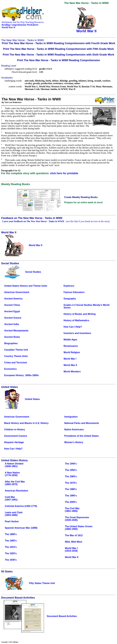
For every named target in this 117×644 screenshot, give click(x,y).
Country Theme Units (16, 356)
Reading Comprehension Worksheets (20, 25)
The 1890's (11, 534)
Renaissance (71, 346)
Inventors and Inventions (77, 333)
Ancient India (11, 324)
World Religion (72, 352)
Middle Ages (70, 340)
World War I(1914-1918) (71, 549)
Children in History (15, 430)
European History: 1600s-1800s (21, 375)
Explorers (69, 286)
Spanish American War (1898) (21, 528)
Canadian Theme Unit (16, 350)
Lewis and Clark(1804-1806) (14, 514)
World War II (70, 365)
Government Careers (16, 436)
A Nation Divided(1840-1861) (14, 465)
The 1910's (11, 547)
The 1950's (71, 470)
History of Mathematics (76, 320)
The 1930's (11, 560)
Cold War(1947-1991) (11, 498)
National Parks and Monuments (82, 423)
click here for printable (64, 173)
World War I (70, 359)
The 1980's (71, 489)
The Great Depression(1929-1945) (77, 519)
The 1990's (71, 496)
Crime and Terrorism (16, 363)
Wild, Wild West (74, 542)
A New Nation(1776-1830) (12, 474)
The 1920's (11, 553)
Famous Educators (74, 292)
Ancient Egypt (12, 311)
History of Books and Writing (80, 314)
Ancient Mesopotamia (16, 331)
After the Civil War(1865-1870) (15, 483)
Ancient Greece (13, 318)
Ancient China (12, 305)
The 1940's (71, 464)
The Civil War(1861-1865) (72, 510)
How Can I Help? (73, 327)
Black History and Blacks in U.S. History (26, 423)
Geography (70, 299)
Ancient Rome (12, 337)
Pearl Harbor (12, 521)
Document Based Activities (62, 616)
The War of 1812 (74, 535)
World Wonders (72, 372)
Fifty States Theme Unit (42, 583)
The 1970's (71, 483)
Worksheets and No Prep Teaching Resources (23, 22)
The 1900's (11, 541)
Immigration (71, 417)
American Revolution (16, 491)
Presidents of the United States (82, 436)
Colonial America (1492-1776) (21, 506)
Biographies (11, 343)
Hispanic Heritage (14, 442)
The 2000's (71, 502)
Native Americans (74, 430)
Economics (10, 369)
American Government (17, 292)
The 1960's (71, 476)
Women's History (74, 442)
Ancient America (13, 299)
